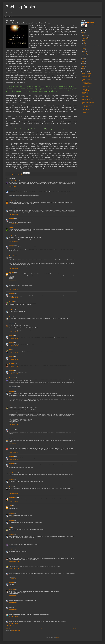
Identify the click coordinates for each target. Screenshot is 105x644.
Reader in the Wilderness (87, 95)
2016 (83, 62)
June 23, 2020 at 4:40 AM (14, 435)
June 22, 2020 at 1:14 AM (14, 313)
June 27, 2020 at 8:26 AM (14, 510)
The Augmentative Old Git (87, 105)
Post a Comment (11, 626)
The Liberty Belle (12, 613)
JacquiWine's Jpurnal (86, 87)
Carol (10, 528)
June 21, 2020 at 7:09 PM (14, 241)
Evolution (10, 175)
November (85, 35)
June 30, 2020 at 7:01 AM (14, 586)
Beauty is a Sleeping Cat (87, 75)
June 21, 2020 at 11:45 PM (14, 306)
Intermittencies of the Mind (87, 85)
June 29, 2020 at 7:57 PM (14, 553)
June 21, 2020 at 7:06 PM (14, 224)
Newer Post (8, 628)
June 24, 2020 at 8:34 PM (14, 469)
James (10, 439)
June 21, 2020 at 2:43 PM (14, 186)
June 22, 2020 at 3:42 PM (14, 360)
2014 (83, 65)
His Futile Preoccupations (87, 84)
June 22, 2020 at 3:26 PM (14, 346)
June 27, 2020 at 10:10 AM (14, 517)
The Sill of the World (86, 111)
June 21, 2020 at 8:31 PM (14, 280)
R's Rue (10, 505)
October (85, 37)
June (84, 44)
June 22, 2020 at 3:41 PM (14, 353)
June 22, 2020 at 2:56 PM (14, 332)
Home (6, 17)
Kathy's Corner (12, 190)
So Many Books (85, 101)
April (84, 50)
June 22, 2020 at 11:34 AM (14, 320)
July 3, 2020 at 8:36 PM (13, 623)
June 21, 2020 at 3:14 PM (14, 197)
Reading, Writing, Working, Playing (89, 98)
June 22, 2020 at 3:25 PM (14, 339)
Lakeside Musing (85, 89)
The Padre (11, 487)
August (85, 40)
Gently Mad (84, 81)
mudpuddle (11, 228)
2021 (83, 32)
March (85, 51)
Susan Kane (11, 324)
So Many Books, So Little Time (88, 102)
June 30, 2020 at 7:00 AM (14, 579)
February (85, 53)
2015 (83, 63)
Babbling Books (20, 7)
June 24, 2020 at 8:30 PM (14, 460)
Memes (25, 175)
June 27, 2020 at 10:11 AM (14, 524)
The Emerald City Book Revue (88, 108)
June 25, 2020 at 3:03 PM (14, 483)
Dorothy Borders (12, 364)
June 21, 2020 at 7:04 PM (14, 214)
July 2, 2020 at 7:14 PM (13, 616)
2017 (83, 60)
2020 (83, 34)
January (85, 55)
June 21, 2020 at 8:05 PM (14, 268)
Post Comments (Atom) (15, 630)
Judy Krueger (12, 201)
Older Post (74, 628)
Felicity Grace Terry (13, 473)
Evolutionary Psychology (17, 175)
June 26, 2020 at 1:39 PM (14, 502)
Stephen (10, 317)
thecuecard (11, 447)
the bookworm (12, 543)
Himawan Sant (12, 590)
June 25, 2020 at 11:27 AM (14, 476)
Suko (10, 350)
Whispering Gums (85, 112)
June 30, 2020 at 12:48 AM (14, 568)
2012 (83, 68)
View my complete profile (92, 24)
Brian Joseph (11, 209)
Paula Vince (11, 557)
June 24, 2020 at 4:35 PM (14, 453)
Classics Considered (86, 78)
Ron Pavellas (11, 302)
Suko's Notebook (85, 104)
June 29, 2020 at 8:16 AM (14, 539)
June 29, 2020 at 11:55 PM (14, 561)
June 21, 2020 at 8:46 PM (14, 290)
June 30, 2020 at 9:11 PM (14, 602)
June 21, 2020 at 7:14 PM (14, 252)
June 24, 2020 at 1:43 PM (14, 443)
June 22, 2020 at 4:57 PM (14, 367)
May (84, 48)
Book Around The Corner (87, 76)
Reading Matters (85, 97)
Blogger (58, 638)
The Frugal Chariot (86, 109)
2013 (83, 67)
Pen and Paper (85, 94)
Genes (22, 175)
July (84, 42)
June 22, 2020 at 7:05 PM (14, 388)
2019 (83, 57)
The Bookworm (85, 107)
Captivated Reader (13, 497)
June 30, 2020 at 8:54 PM (14, 595)
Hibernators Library (86, 82)
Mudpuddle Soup (85, 92)
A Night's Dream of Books (87, 74)
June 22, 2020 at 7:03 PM (14, 374)
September (86, 39)
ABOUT (11, 17)
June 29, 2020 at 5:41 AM (14, 531)
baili (10, 406)
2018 (83, 59)
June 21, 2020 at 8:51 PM (14, 298)
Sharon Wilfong (12, 256)
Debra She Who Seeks (13, 181)
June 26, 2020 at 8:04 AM (14, 493)
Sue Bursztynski (12, 378)
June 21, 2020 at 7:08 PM (14, 232)
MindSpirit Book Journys (87, 91)
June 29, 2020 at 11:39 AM (14, 546)
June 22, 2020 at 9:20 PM (14, 402)
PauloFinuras (11, 272)
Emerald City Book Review (87, 79)
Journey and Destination (87, 88)
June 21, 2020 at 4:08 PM (14, 205)
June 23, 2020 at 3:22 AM (14, 424)
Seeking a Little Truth (86, 99)
